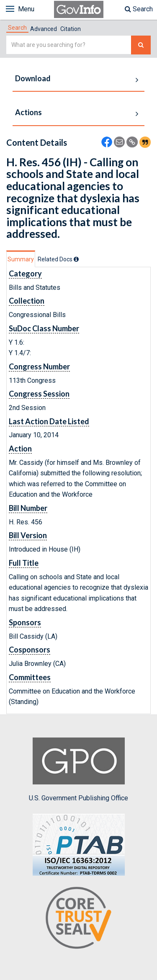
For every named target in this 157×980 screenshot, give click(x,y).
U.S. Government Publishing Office (78, 770)
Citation (71, 29)
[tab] (17, 28)
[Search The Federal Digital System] (141, 45)
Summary (21, 259)
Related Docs (58, 259)
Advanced (44, 29)
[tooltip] (76, 259)
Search (139, 9)
